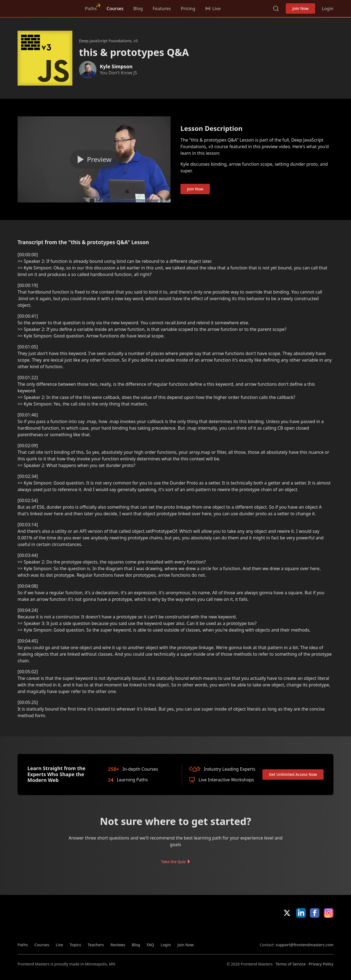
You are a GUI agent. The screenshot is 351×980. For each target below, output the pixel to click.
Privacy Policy (321, 964)
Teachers (96, 945)
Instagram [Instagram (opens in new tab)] (329, 913)
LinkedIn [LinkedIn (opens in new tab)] (301, 913)
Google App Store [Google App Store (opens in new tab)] (315, 930)
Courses (115, 9)
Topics (75, 945)
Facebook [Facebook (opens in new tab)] (315, 913)
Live (59, 945)
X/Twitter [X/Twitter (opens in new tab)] (287, 913)
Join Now (300, 8)
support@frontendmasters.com (305, 945)
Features (162, 9)
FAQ (150, 945)
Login (328, 9)
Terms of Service (291, 964)
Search (276, 9)
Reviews (118, 945)
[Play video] (94, 159)
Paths (91, 9)
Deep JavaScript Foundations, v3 (108, 41)
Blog (138, 9)
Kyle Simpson (116, 66)
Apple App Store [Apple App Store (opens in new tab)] (276, 930)
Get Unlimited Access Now (293, 774)
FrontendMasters (46, 7)
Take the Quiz (173, 861)
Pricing (188, 9)
